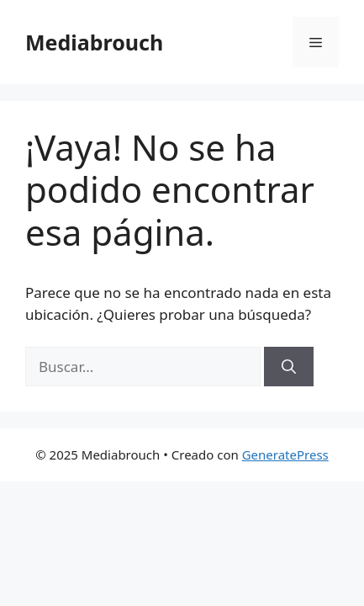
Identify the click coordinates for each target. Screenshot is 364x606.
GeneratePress (285, 454)
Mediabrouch (94, 42)
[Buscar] (289, 367)
